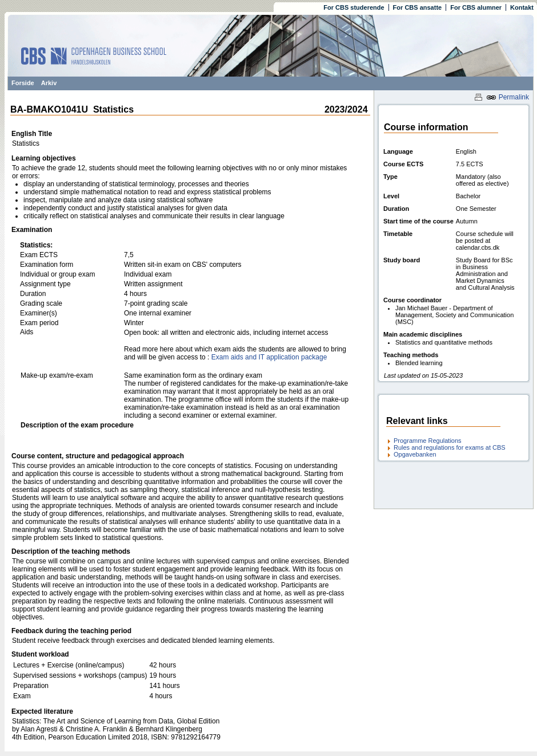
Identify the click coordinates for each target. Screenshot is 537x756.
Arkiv (49, 83)
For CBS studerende (354, 7)
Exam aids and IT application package (269, 357)
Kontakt (522, 7)
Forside (23, 83)
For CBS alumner (476, 7)
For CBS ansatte (418, 7)
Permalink (508, 97)
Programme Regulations (428, 441)
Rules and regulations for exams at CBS (450, 447)
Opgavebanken (415, 454)
